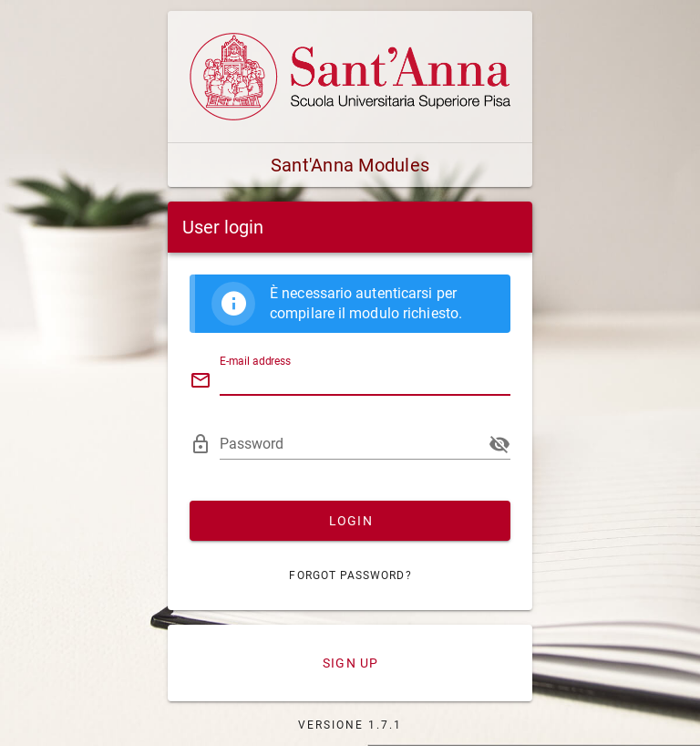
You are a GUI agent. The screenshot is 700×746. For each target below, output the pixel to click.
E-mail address (255, 361)
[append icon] (499, 444)
